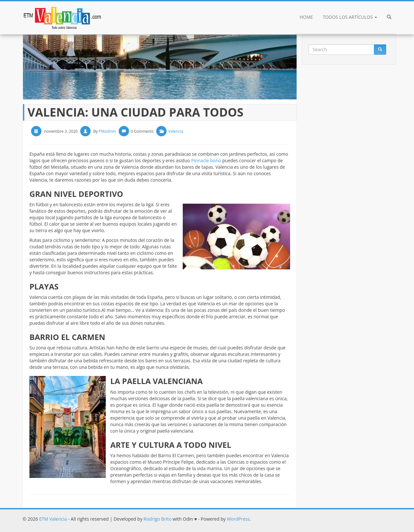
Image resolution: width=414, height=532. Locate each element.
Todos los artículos (350, 17)
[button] (389, 18)
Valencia (176, 131)
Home (306, 17)
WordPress (238, 519)
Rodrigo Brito (158, 519)
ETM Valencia (53, 519)
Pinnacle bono (206, 160)
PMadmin (107, 131)
